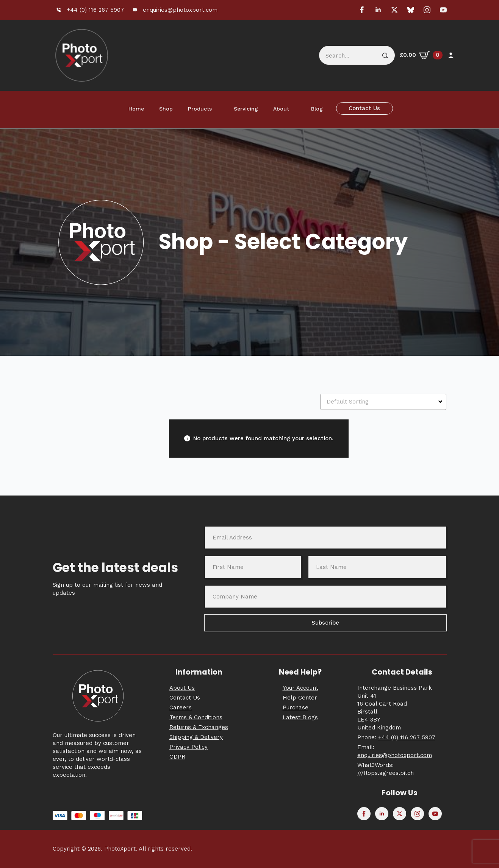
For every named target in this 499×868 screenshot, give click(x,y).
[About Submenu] (296, 109)
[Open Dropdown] (441, 402)
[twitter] (394, 10)
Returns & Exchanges (199, 727)
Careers (181, 707)
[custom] (411, 10)
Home (136, 109)
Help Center (300, 698)
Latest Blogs (300, 717)
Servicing (246, 109)
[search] (385, 56)
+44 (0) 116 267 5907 (407, 737)
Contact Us (185, 698)
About (281, 109)
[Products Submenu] (219, 109)
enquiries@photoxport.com (395, 755)
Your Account (300, 688)
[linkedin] (378, 10)
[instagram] (427, 10)
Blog (317, 109)
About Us (182, 688)
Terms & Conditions (196, 717)
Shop (166, 109)
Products (200, 109)
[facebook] (362, 10)
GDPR (177, 757)
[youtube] (443, 10)
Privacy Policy (188, 747)
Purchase (296, 707)
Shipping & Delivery (196, 737)
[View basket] (421, 55)
